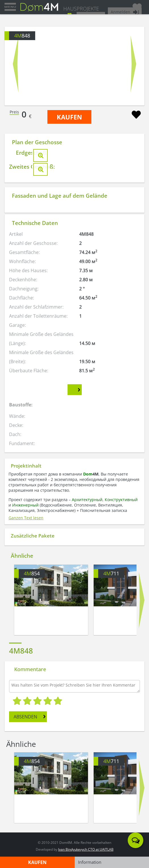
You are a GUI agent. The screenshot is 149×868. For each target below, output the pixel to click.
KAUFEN (69, 117)
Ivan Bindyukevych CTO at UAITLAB (86, 849)
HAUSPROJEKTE (81, 9)
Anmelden (120, 12)
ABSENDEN (25, 717)
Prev (16, 64)
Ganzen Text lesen (26, 518)
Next (133, 64)
